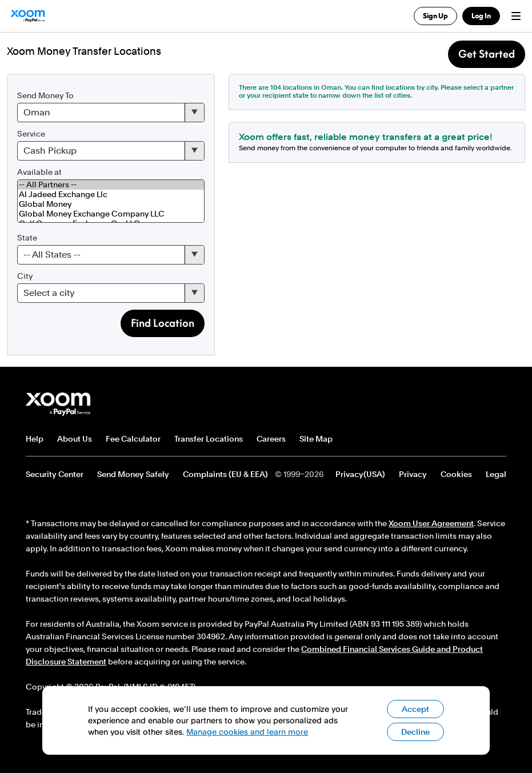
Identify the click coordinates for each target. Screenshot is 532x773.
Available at (39, 172)
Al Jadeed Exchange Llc (111, 195)
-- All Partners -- (111, 185)
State (27, 238)
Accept (415, 709)
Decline (415, 732)
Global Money (111, 204)
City (25, 276)
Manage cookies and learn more (247, 732)
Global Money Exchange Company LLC (111, 214)
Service (31, 134)
